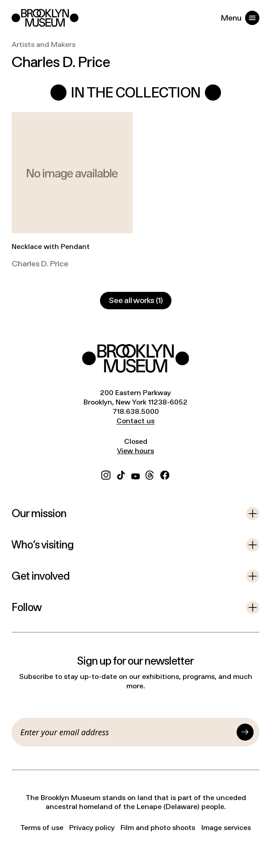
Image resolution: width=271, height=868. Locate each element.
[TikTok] (121, 474)
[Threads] (150, 474)
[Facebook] (165, 474)
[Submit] (245, 732)
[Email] (127, 732)
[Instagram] (106, 474)
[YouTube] (135, 474)
